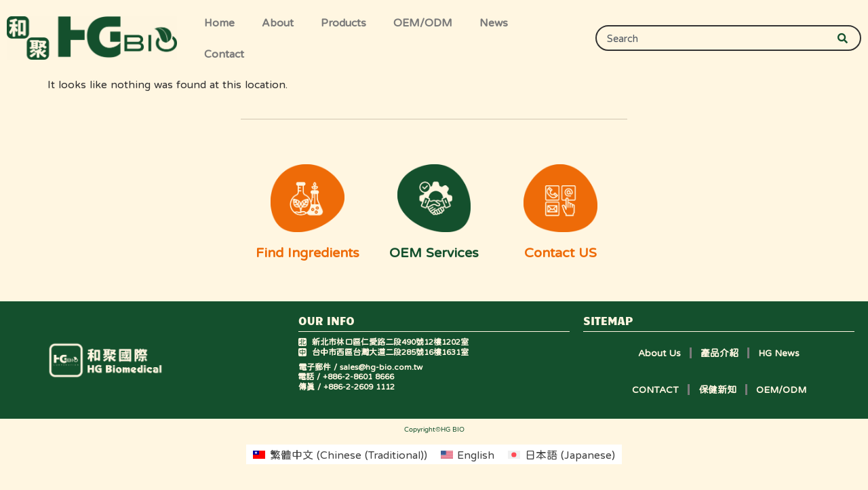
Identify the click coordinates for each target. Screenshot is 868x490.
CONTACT (655, 390)
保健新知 (717, 390)
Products (343, 22)
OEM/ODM (423, 22)
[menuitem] (340, 454)
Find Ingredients (308, 252)
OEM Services (434, 252)
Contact (224, 54)
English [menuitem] (476, 455)
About (278, 22)
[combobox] (714, 38)
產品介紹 (719, 353)
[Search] (849, 38)
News (494, 22)
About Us (659, 353)
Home (219, 22)
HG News (779, 353)
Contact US (560, 252)
